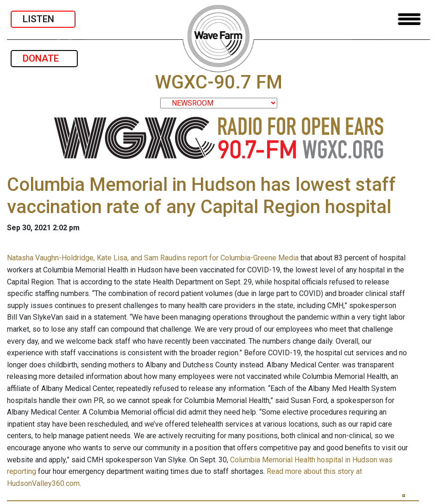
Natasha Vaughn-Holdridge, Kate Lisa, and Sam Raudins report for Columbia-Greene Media (153, 258)
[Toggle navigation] (409, 19)
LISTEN (43, 19)
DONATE (44, 58)
